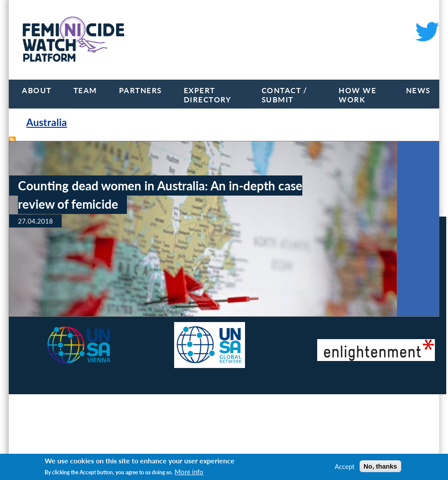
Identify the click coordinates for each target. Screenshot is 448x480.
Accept (345, 466)
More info (189, 472)
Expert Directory (208, 95)
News (418, 90)
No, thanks (380, 466)
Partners (140, 90)
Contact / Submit (285, 95)
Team (85, 90)
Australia (47, 122)
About (37, 90)
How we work (357, 95)
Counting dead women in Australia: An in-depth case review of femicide (160, 195)
